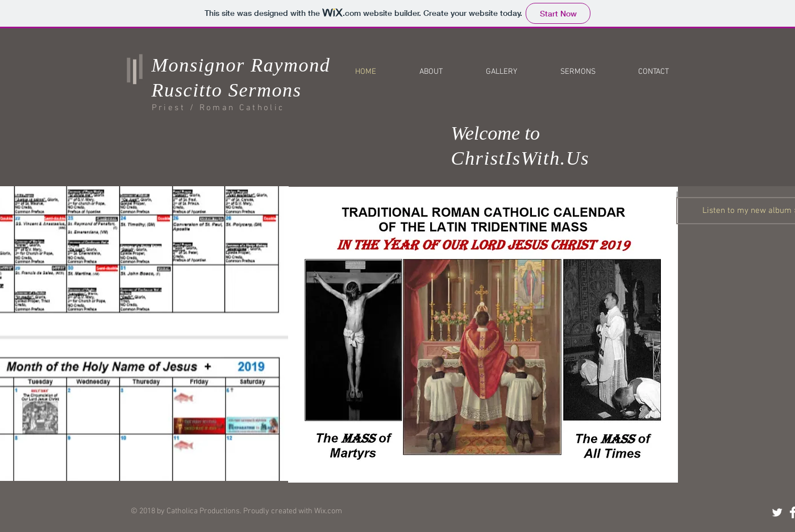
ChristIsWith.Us (521, 158)
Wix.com (328, 511)
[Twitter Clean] (777, 512)
